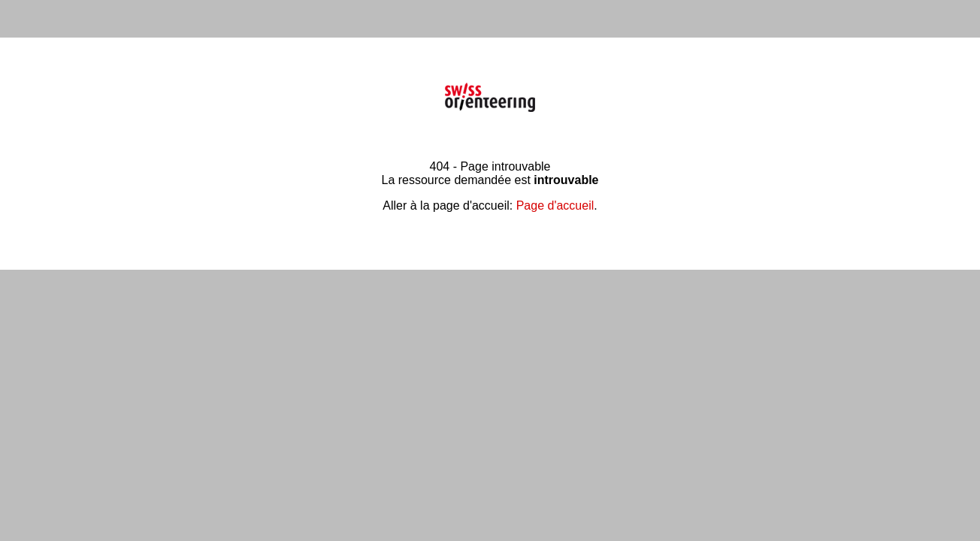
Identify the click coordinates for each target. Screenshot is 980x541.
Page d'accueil (555, 206)
